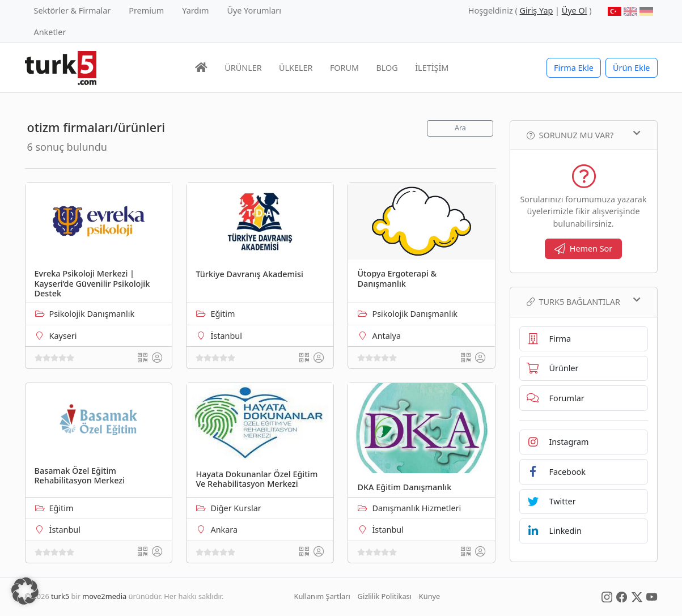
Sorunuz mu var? (584, 135)
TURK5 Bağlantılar (584, 301)
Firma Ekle (574, 68)
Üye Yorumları (254, 10)
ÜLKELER (296, 68)
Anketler (50, 32)
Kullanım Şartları (322, 596)
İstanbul (226, 336)
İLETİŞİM (432, 68)
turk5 (60, 596)
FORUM (344, 68)
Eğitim (223, 314)
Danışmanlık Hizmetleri (416, 508)
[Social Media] (607, 596)
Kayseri (63, 336)
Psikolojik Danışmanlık (92, 314)
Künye (429, 596)
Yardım (195, 10)
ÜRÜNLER (243, 68)
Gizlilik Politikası (385, 596)
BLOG (387, 68)
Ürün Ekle (632, 68)
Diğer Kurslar (236, 508)
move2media (104, 596)
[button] (25, 591)
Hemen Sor (584, 248)
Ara (460, 128)
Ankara (224, 530)
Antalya (386, 336)
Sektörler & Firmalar (73, 10)
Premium (146, 10)
